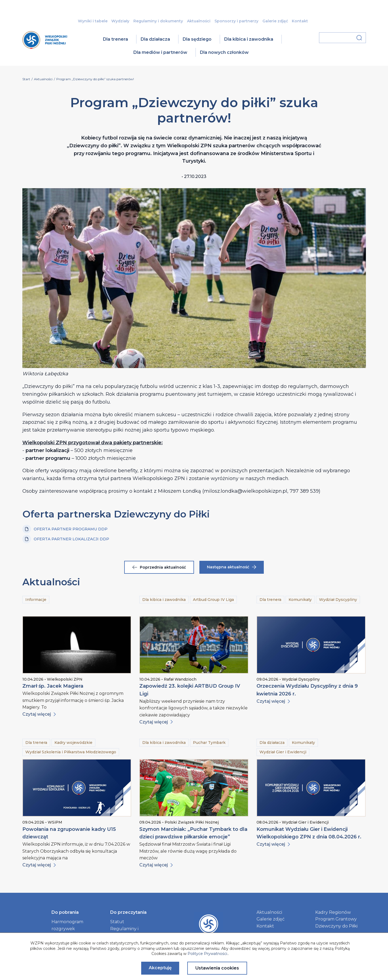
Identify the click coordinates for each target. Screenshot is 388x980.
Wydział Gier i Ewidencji (283, 752)
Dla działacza (155, 39)
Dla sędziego (197, 39)
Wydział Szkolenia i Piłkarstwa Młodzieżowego (71, 752)
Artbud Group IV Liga (213, 600)
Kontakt (300, 21)
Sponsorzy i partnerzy (236, 21)
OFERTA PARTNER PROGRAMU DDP (65, 529)
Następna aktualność (232, 567)
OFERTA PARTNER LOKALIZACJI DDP (66, 539)
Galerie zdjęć (275, 21)
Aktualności (199, 21)
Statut (117, 922)
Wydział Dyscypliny (338, 600)
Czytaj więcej (39, 714)
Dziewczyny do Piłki (336, 926)
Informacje (36, 600)
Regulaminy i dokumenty (158, 21)
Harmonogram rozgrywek (67, 925)
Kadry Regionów (333, 912)
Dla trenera (115, 39)
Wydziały (120, 21)
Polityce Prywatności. (208, 954)
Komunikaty (300, 600)
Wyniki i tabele (93, 21)
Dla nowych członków (224, 52)
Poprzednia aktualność (159, 567)
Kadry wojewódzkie (73, 743)
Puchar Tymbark (209, 743)
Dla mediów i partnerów (160, 52)
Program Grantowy (336, 919)
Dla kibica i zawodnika (249, 39)
